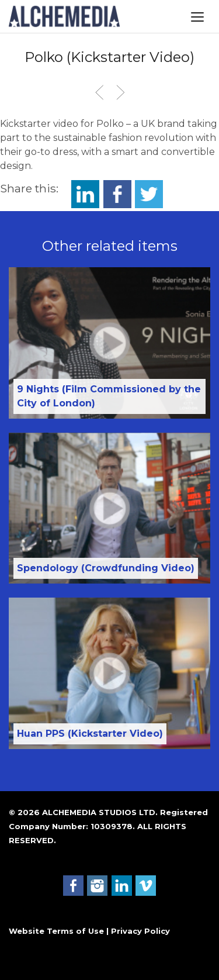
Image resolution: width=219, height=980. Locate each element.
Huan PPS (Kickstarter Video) (90, 734)
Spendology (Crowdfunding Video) (106, 568)
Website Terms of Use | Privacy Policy (89, 931)
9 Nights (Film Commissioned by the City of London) (109, 396)
